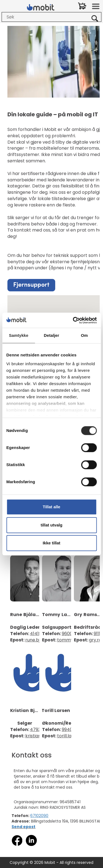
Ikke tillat (51, 543)
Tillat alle (52, 507)
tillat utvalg (51, 525)
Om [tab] (84, 335)
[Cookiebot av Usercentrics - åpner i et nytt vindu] (73, 320)
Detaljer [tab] (52, 335)
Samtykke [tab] (19, 335)
